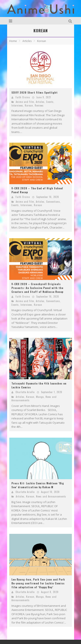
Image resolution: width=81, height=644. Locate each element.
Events (50, 102)
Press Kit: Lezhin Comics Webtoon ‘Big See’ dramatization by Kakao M (38, 485)
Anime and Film (25, 102)
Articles (40, 102)
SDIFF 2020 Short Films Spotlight (35, 92)
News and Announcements (51, 496)
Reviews (39, 105)
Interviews (17, 105)
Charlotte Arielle (25, 392)
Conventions (53, 202)
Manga (40, 397)
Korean (29, 105)
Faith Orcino (23, 97)
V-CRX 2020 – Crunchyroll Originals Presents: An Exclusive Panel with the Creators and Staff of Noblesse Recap (37, 288)
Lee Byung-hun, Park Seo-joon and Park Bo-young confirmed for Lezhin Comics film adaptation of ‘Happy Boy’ (38, 583)
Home (13, 41)
